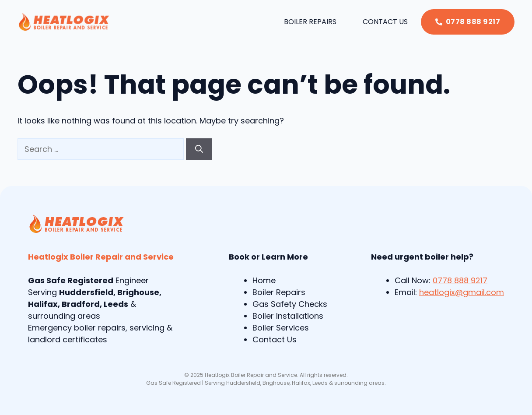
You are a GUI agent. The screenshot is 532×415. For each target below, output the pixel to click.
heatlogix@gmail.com (462, 292)
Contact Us (385, 22)
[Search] (199, 149)
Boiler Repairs (310, 22)
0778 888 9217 (460, 280)
